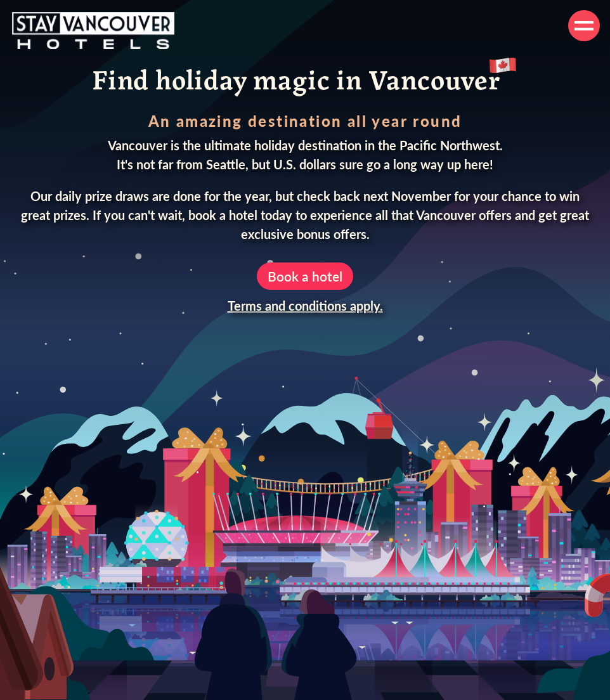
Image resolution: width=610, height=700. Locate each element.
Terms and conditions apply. (305, 306)
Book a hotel (305, 276)
